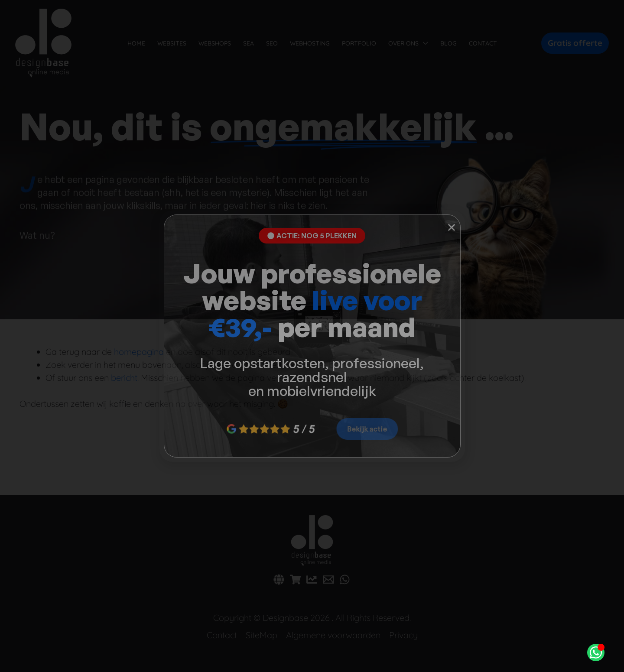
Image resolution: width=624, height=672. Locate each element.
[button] (452, 227)
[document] (312, 336)
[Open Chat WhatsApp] (596, 653)
